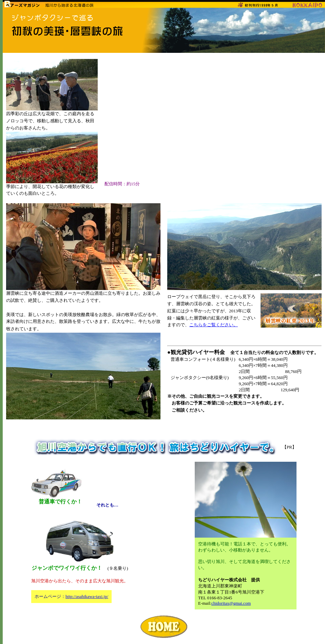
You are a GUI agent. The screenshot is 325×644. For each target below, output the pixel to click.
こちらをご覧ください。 (214, 325)
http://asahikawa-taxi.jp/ (87, 596)
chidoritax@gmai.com (231, 603)
